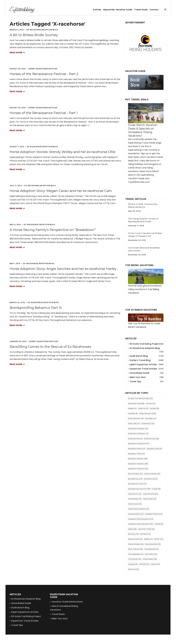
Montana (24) (146, 534)
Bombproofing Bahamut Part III (36, 308)
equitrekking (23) (151, 479)
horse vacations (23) (136, 514)
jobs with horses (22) (146, 529)
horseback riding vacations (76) (140, 524)
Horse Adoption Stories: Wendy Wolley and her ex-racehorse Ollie (62, 152)
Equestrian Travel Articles (147, 369)
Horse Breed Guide (147, 373)
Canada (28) (154, 408)
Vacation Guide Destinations (67, 602)
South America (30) (135, 549)
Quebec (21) (148, 539)
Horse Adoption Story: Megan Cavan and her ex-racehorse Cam (61, 191)
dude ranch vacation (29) (138, 429)
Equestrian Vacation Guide (118, 10)
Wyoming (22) (134, 569)
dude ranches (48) (151, 439)
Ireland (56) (132, 529)
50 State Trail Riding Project (147, 344)
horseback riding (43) (154, 514)
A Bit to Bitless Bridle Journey (34, 35)
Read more (17, 53)
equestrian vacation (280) (138, 459)
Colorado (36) (133, 414)
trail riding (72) (151, 554)
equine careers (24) (136, 474)
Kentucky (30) (133, 534)
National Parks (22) (135, 539)
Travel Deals (141, 10)
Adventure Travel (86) (136, 403)
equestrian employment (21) (139, 444)
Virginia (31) (155, 564)
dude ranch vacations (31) (138, 434)
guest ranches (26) (150, 494)
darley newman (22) (136, 418)
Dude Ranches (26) (135, 439)
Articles (97, 10)
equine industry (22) (152, 474)
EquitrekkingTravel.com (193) (139, 489)
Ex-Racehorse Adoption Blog (147, 348)
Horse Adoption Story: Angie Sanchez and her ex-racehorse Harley (63, 269)
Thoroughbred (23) (151, 549)
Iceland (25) (159, 524)
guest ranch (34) (135, 494)
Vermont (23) (144, 564)
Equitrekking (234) (135, 479)
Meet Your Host (147, 377)
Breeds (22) (132, 408)
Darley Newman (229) (148, 414)
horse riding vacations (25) (139, 509)
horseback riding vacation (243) (141, 519)
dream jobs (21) (134, 424)
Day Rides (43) (151, 418)
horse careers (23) (150, 499)
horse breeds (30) (135, 499)
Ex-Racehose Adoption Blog (26, 599)
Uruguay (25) (133, 564)
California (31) (143, 408)
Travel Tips (147, 382)
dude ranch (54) (148, 424)
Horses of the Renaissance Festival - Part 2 (44, 74)
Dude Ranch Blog (147, 356)
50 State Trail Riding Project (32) (140, 398)
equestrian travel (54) (137, 454)
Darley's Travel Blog (147, 360)
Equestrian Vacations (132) (138, 469)
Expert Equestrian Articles (147, 365)
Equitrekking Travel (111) (137, 484)
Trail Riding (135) (134, 559)
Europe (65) (156, 489)
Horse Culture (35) (135, 504)
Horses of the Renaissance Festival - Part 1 (44, 113)
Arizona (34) (151, 403)
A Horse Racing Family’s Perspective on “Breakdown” (53, 230)
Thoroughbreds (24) (136, 554)
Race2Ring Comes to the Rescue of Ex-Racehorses (50, 347)
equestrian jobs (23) (154, 449)
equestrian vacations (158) (138, 464)
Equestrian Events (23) (137, 449)
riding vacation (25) (153, 544)
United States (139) (150, 559)
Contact (154, 10)
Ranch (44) (159, 539)
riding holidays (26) (136, 544)
